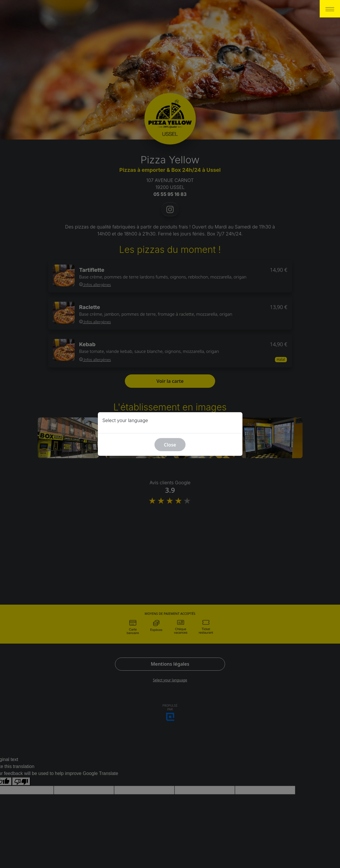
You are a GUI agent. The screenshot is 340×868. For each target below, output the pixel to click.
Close (170, 445)
